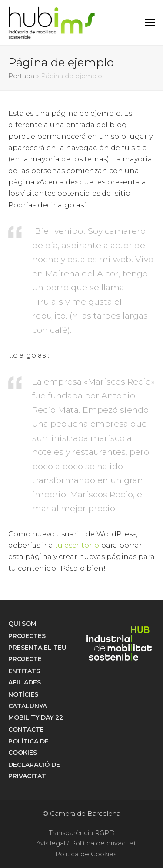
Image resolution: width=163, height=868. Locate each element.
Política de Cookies (86, 854)
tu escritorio (77, 545)
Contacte (26, 730)
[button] (150, 23)
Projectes (27, 636)
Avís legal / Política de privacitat (86, 843)
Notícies (23, 694)
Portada (21, 76)
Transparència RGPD (82, 833)
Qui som (22, 624)
